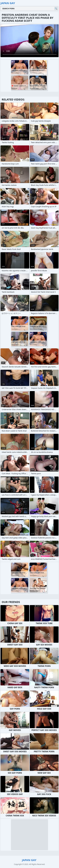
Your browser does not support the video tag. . (29, 41)
